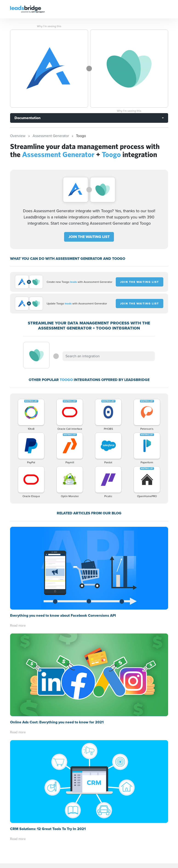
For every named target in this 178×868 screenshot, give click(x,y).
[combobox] (109, 356)
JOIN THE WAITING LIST (89, 237)
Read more (18, 626)
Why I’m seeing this (49, 26)
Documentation (27, 118)
